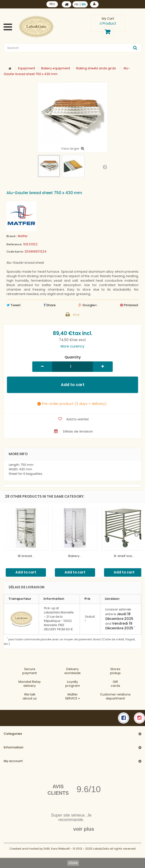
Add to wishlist (77, 419)
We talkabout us (30, 696)
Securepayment (30, 671)
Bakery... (75, 556)
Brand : (12, 236)
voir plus (84, 829)
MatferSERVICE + (73, 696)
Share (50, 305)
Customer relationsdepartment (115, 696)
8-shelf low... (124, 556)
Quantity (73, 357)
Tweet (14, 305)
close (73, 863)
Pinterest (129, 305)
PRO (52, 4)
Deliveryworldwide (72, 671)
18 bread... (26, 556)
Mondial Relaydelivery (30, 684)
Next (105, 167)
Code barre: (15, 252)
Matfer (23, 236)
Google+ (88, 305)
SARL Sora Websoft (57, 849)
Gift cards (115, 684)
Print (76, 315)
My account (13, 761)
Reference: (14, 244)
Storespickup (115, 671)
